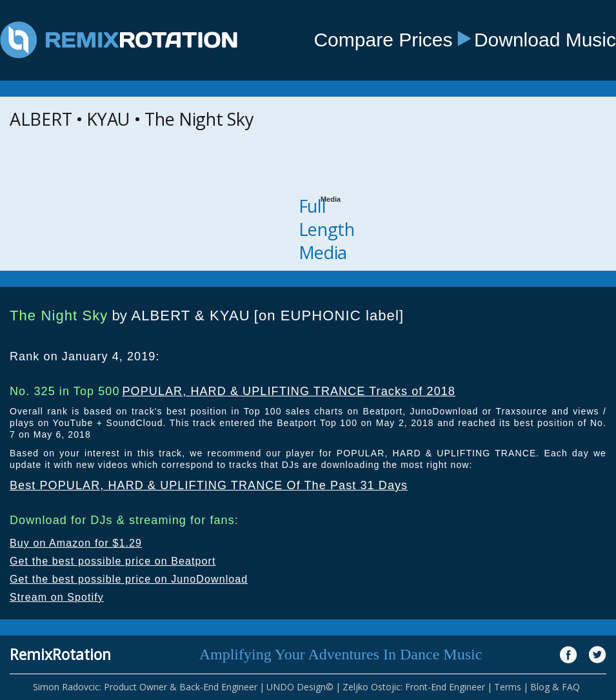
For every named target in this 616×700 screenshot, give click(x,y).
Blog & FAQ (555, 687)
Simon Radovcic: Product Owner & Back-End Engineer (145, 687)
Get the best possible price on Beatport (113, 561)
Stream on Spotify (57, 597)
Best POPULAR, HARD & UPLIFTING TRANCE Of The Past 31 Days (209, 485)
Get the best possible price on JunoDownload (129, 579)
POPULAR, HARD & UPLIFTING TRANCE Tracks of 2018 (289, 391)
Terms (508, 687)
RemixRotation (60, 654)
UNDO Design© (300, 687)
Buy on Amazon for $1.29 (76, 543)
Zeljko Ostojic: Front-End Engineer (414, 687)
